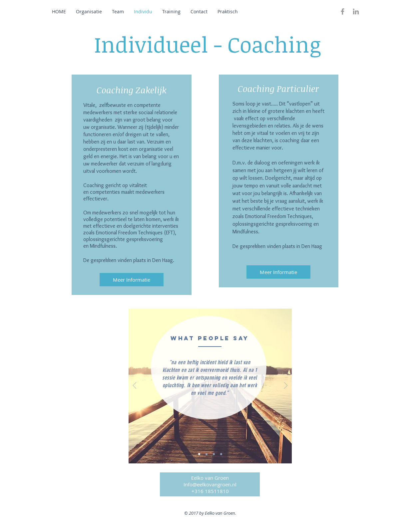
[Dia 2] (207, 454)
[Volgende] (286, 386)
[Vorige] (135, 386)
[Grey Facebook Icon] (343, 11)
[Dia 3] (214, 454)
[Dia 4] (221, 454)
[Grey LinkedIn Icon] (356, 11)
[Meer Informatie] (132, 280)
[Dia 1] (199, 454)
